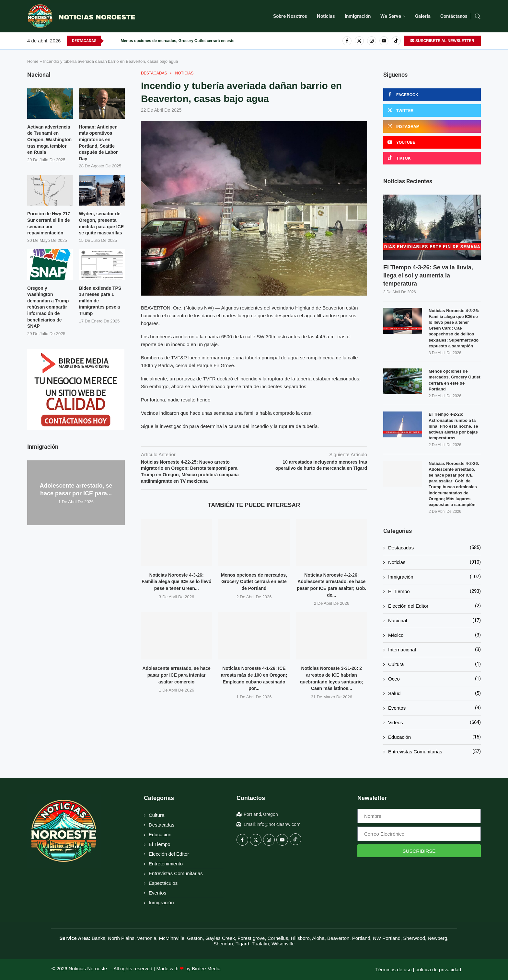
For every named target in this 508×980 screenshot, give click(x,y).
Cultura (434, 664)
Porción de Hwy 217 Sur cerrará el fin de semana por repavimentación (49, 223)
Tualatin (260, 944)
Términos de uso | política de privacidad (418, 969)
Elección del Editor (434, 606)
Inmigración (358, 16)
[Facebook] (347, 41)
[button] (109, 41)
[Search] (478, 16)
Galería (423, 16)
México (434, 635)
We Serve (391, 16)
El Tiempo (434, 591)
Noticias (326, 16)
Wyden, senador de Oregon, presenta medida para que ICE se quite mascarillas (101, 223)
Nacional (434, 620)
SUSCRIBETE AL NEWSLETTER (442, 41)
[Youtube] (384, 41)
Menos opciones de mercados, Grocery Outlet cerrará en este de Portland (189, 41)
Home (33, 61)
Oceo (434, 679)
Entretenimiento (166, 864)
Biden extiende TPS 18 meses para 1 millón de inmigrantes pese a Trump (100, 301)
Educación (434, 737)
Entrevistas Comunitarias (434, 752)
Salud (434, 693)
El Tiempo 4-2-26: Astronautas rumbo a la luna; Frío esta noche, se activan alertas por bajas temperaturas (453, 426)
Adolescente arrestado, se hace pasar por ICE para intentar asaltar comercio (177, 675)
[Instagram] (372, 41)
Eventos (434, 708)
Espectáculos (163, 883)
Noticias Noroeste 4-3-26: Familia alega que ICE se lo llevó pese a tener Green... (177, 582)
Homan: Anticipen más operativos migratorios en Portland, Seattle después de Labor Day (98, 143)
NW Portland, (387, 938)
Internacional (434, 650)
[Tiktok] (396, 41)
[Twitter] (359, 41)
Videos (434, 722)
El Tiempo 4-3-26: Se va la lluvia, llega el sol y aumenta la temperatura (428, 276)
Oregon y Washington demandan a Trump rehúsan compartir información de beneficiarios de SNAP (48, 307)
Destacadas (434, 548)
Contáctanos (454, 16)
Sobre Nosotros (290, 16)
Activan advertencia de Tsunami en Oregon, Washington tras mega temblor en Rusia (49, 140)
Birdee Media (206, 969)
